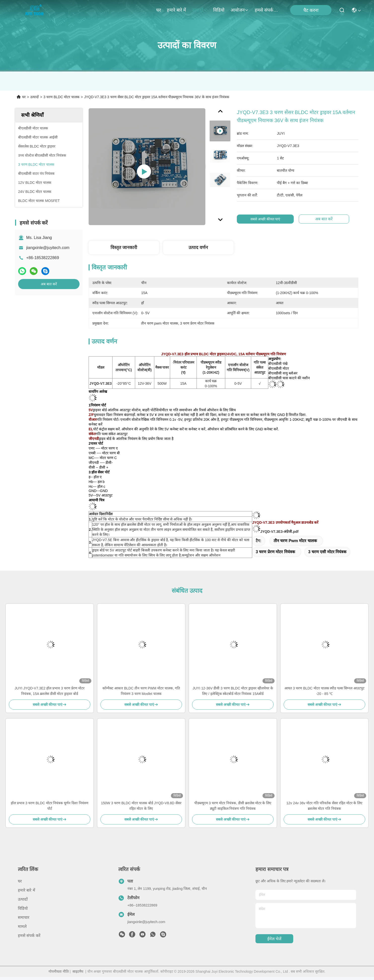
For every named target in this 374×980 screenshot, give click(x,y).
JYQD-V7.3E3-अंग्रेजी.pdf (279, 532)
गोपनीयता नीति (59, 971)
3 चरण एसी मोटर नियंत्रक (327, 552)
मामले (22, 926)
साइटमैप (78, 971)
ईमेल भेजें (274, 939)
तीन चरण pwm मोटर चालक (295, 541)
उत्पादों (200, 10)
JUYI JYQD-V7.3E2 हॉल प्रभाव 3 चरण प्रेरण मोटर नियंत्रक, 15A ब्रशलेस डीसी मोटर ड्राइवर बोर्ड (49, 691)
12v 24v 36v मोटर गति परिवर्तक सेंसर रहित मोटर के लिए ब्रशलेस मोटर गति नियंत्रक (325, 806)
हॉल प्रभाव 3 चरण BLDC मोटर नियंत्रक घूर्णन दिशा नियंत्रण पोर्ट (50, 806)
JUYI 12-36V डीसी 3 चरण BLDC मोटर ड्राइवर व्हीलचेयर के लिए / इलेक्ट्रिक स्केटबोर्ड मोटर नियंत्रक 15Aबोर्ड (233, 691)
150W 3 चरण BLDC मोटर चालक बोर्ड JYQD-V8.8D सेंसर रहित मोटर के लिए (141, 806)
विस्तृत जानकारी (124, 248)
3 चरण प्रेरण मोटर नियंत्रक (275, 552)
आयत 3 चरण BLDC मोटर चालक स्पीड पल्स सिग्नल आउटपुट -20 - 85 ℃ (324, 691)
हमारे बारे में (176, 10)
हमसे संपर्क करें (267, 10)
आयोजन (240, 10)
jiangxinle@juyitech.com (48, 248)
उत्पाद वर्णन (198, 248)
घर (159, 10)
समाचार (24, 917)
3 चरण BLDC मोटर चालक (61, 97)
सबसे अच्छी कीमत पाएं (268, 219)
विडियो (219, 10)
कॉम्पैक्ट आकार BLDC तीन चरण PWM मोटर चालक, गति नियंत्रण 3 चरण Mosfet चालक (141, 691)
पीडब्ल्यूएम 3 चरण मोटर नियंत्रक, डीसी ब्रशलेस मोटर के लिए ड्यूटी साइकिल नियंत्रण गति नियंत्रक (233, 806)
